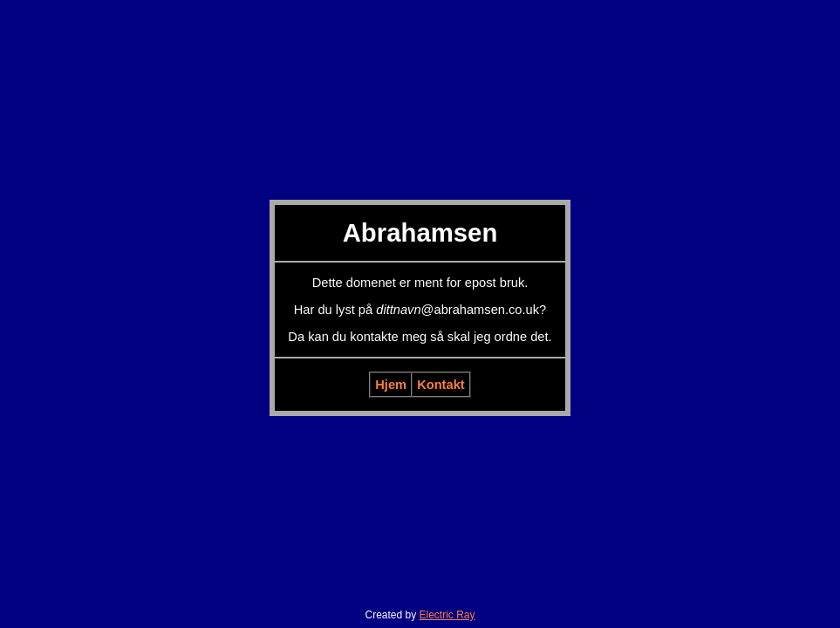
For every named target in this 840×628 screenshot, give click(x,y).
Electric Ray (447, 615)
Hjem (391, 385)
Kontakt (441, 385)
